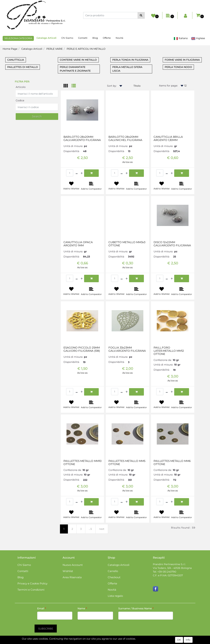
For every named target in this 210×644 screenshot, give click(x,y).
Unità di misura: (73, 146)
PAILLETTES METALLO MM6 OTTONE (172, 463)
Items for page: (168, 86)
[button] (141, 15)
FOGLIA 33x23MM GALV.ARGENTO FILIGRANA (127, 349)
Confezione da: (163, 360)
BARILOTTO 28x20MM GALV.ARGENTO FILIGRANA (82, 138)
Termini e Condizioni (31, 590)
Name (82, 608)
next (102, 529)
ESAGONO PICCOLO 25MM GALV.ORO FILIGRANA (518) (82, 349)
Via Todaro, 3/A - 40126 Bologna (172, 568)
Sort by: (112, 86)
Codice (20, 100)
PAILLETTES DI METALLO (23, 67)
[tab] (67, 86)
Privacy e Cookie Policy (32, 583)
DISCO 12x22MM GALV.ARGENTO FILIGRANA (172, 244)
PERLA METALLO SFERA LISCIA (127, 69)
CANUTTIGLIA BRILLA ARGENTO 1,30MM (168, 138)
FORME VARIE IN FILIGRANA (182, 60)
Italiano (181, 38)
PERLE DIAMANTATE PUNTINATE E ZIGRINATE (75, 69)
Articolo (21, 87)
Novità (119, 38)
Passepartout (120, 642)
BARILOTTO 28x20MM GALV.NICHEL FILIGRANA (125, 138)
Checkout (114, 577)
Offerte (107, 38)
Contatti (83, 38)
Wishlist (68, 571)
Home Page (10, 49)
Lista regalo (115, 596)
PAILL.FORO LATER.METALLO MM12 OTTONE (169, 351)
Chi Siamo (67, 38)
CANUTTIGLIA (16, 60)
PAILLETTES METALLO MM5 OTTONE (127, 463)
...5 (90, 529)
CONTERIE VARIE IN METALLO (78, 60)
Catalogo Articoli (46, 38)
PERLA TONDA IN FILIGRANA (130, 60)
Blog (95, 38)
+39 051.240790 (167, 572)
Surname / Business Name (136, 608)
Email (42, 608)
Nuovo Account (73, 565)
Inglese (198, 38)
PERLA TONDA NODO (178, 67)
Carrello (113, 571)
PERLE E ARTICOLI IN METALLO (86, 49)
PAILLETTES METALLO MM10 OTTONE (83, 463)
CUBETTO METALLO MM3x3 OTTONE (127, 244)
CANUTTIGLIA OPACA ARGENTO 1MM (78, 244)
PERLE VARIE (54, 49)
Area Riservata (72, 577)
